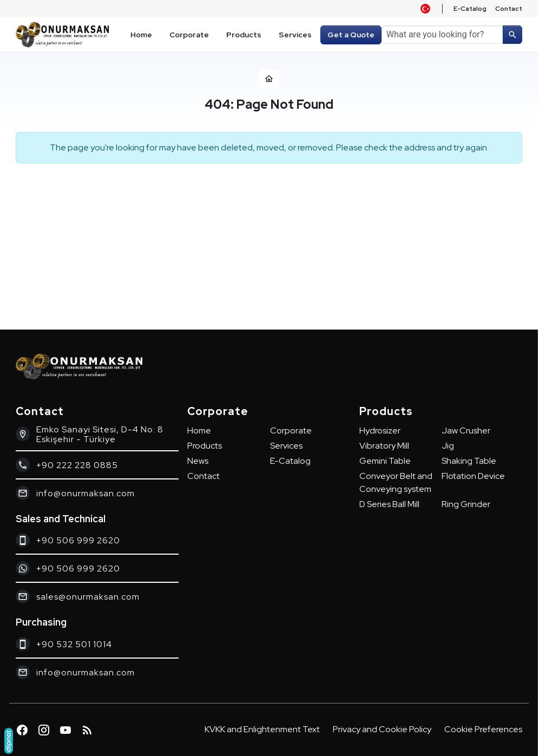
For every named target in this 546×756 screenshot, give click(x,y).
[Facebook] (22, 730)
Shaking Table (469, 461)
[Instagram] (44, 730)
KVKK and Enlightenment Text (262, 729)
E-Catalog (290, 461)
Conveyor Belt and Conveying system (396, 482)
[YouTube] (65, 730)
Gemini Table (385, 461)
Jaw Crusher (466, 430)
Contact (203, 476)
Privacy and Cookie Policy (382, 729)
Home (199, 430)
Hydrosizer (380, 430)
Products (205, 446)
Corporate (291, 430)
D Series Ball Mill (389, 504)
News (198, 461)
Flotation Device (473, 476)
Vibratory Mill (384, 446)
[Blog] (87, 730)
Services (286, 446)
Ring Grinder (466, 504)
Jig (448, 446)
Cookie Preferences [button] (483, 729)
